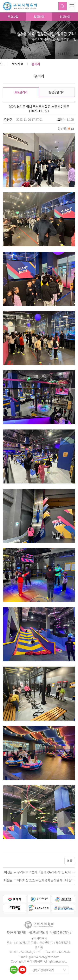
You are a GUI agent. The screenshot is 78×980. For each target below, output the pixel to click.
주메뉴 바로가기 (0, 0)
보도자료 (18, 64)
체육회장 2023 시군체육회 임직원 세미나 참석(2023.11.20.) (46, 880)
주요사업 (13, 17)
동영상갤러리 (57, 92)
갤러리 (36, 64)
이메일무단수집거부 (61, 932)
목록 (70, 861)
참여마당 (65, 17)
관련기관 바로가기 (43, 970)
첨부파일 (66, 128)
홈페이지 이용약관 (16, 932)
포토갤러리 (21, 92)
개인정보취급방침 (38, 932)
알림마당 (39, 17)
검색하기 (63, 6)
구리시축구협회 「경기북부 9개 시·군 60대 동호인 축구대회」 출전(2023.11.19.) (46, 872)
